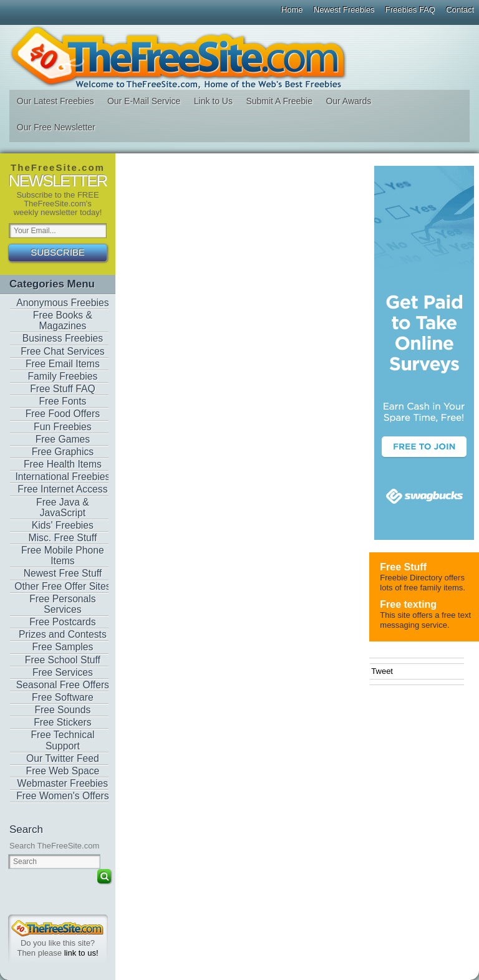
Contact (460, 10)
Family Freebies (63, 376)
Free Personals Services (63, 604)
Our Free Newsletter (56, 127)
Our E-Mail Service (144, 101)
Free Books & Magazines (63, 320)
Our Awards (348, 101)
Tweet (382, 671)
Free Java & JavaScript (63, 507)
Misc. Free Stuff (63, 538)
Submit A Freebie (279, 101)
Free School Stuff (63, 660)
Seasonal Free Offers (63, 685)
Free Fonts (62, 401)
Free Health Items (63, 464)
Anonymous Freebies (63, 303)
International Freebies (62, 477)
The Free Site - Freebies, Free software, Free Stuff (239, 57)
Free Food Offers (63, 414)
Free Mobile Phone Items (63, 555)
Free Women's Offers (62, 796)
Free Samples (63, 647)
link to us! (81, 953)
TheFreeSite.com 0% (57, 928)
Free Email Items (63, 364)
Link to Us (213, 101)
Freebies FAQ (410, 10)
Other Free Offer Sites (62, 586)
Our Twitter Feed (63, 758)
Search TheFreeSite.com (54, 846)
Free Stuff (403, 567)
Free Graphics (63, 452)
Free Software (63, 697)
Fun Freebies (63, 427)
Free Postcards (63, 622)
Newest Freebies (344, 10)
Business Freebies (63, 338)
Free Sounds (62, 710)
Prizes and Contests (63, 634)
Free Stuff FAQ (63, 389)
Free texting (408, 604)
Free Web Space (63, 771)
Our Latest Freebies (56, 101)
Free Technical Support (62, 740)
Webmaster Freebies (63, 783)
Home (292, 10)
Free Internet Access (62, 489)
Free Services (63, 672)
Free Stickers (63, 722)
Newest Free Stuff (63, 573)
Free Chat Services (63, 351)
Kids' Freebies (63, 525)
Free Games (63, 439)
